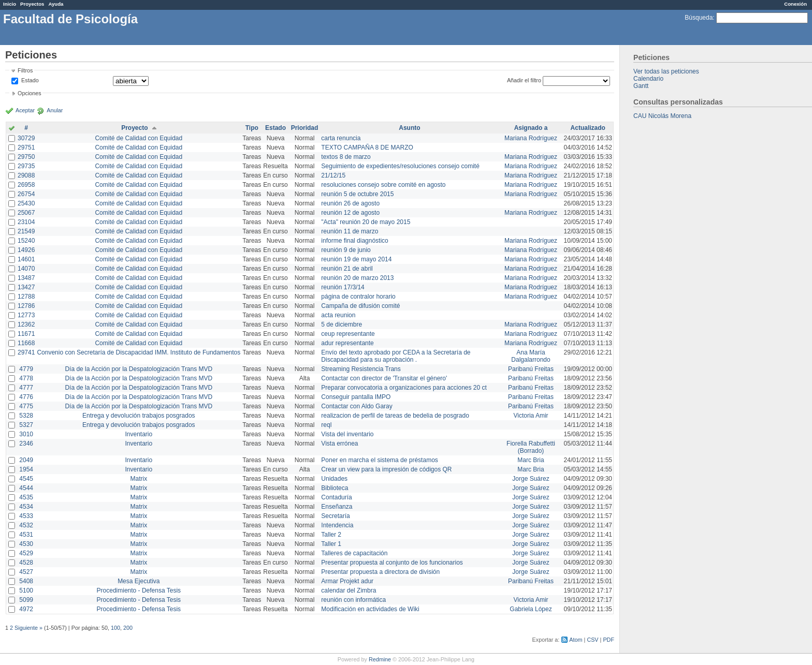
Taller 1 (331, 544)
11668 (26, 343)
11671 (26, 334)
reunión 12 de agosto (350, 213)
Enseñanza (337, 507)
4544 (26, 488)
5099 (26, 600)
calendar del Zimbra (349, 590)
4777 (26, 388)
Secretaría (335, 516)
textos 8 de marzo (346, 157)
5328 (26, 416)
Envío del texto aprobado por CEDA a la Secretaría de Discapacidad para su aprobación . (396, 356)
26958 (26, 185)
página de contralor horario (358, 297)
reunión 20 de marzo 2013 (357, 278)
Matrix (139, 479)
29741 (26, 352)
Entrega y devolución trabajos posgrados (139, 416)
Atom (576, 640)
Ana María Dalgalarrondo (531, 356)
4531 (26, 535)
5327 (26, 425)
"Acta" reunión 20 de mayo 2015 (366, 222)
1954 (26, 469)
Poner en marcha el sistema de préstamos (379, 460)
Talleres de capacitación (354, 553)
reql (326, 425)
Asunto (409, 128)
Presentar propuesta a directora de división (380, 572)
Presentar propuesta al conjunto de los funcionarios (392, 563)
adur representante (347, 343)
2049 (26, 460)
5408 (26, 581)
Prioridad (305, 128)
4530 (26, 544)
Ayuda (56, 4)
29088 (26, 175)
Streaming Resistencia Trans (361, 369)
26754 (26, 194)
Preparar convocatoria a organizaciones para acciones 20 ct (404, 388)
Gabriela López (531, 609)
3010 (26, 434)
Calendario (648, 79)
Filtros (25, 70)
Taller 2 (331, 535)
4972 (26, 609)
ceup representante (348, 334)
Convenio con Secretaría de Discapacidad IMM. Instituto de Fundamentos (139, 352)
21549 (26, 231)
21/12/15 (333, 175)
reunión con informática (353, 600)
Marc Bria (531, 460)
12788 (26, 297)
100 (115, 628)
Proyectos (32, 4)
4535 (26, 497)
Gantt (641, 86)
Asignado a (531, 128)
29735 (26, 166)
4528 (26, 563)
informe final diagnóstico (354, 241)
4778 (26, 378)
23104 (26, 222)
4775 (26, 406)
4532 (26, 525)
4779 (26, 369)
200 (128, 628)
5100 (26, 590)
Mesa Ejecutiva (139, 581)
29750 (26, 157)
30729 (26, 138)
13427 (26, 287)
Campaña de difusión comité (360, 306)
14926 (26, 250)
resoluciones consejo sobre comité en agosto (383, 185)
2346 (26, 444)
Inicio (10, 4)
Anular (55, 110)
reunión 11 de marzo (350, 231)
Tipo (252, 128)
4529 (26, 553)
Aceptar (25, 110)
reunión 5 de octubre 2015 (357, 194)
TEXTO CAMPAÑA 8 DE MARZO (367, 147)
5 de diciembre (342, 324)
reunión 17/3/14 (343, 287)
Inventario (139, 434)
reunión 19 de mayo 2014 (356, 259)
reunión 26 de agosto (350, 203)
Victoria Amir (531, 416)
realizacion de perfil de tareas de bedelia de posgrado (395, 416)
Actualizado (588, 128)
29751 (26, 147)
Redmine (380, 659)
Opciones (30, 93)
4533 (26, 516)
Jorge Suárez (531, 479)
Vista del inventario (347, 434)
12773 (26, 315)
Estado (30, 80)
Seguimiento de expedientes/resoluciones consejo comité (400, 166)
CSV (592, 640)
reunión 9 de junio (346, 250)
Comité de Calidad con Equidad (139, 138)
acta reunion (338, 315)
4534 (26, 507)
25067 (26, 213)
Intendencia (337, 525)
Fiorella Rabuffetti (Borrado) (531, 447)
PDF (608, 640)
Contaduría (336, 497)
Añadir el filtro (524, 80)
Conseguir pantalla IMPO (356, 397)
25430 (26, 203)
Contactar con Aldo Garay (357, 406)
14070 (26, 269)
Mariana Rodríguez (531, 138)
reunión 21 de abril (347, 269)
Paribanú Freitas (531, 369)
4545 (26, 479)
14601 (26, 259)
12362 (26, 324)
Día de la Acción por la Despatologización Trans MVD (139, 369)
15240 (26, 241)
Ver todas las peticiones (666, 71)
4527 (26, 572)
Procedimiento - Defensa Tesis (139, 590)
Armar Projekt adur (347, 581)
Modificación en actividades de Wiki (370, 609)
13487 (26, 278)
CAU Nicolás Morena (662, 116)
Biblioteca (335, 488)
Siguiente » (28, 628)
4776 (26, 397)
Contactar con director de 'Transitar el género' (384, 378)
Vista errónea (339, 444)
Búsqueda (699, 18)
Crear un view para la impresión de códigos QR (386, 469)
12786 (26, 306)
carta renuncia (341, 138)
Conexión (795, 4)
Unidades (334, 479)
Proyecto (134, 128)
